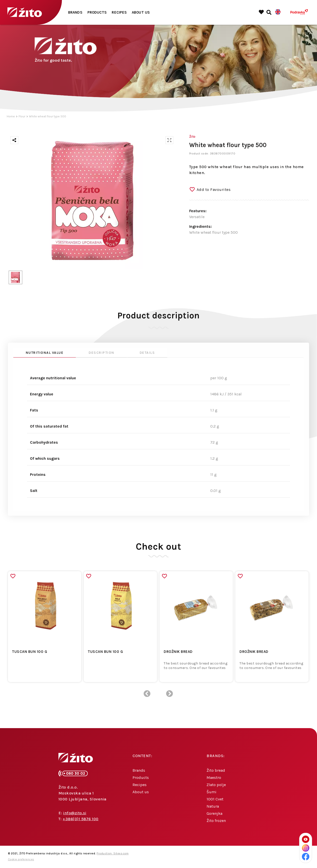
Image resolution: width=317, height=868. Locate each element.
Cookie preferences (21, 859)
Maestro (214, 778)
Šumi (211, 792)
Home (11, 116)
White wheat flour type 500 (48, 116)
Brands (75, 12)
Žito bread (216, 770)
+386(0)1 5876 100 (81, 819)
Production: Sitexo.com (113, 854)
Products (97, 12)
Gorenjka (214, 813)
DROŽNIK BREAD (178, 652)
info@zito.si (75, 813)
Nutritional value (45, 353)
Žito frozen (216, 821)
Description (102, 353)
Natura (213, 806)
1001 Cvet (215, 799)
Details (147, 353)
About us (141, 12)
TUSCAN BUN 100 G (30, 652)
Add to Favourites (214, 190)
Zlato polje (216, 785)
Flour (22, 116)
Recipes (119, 12)
